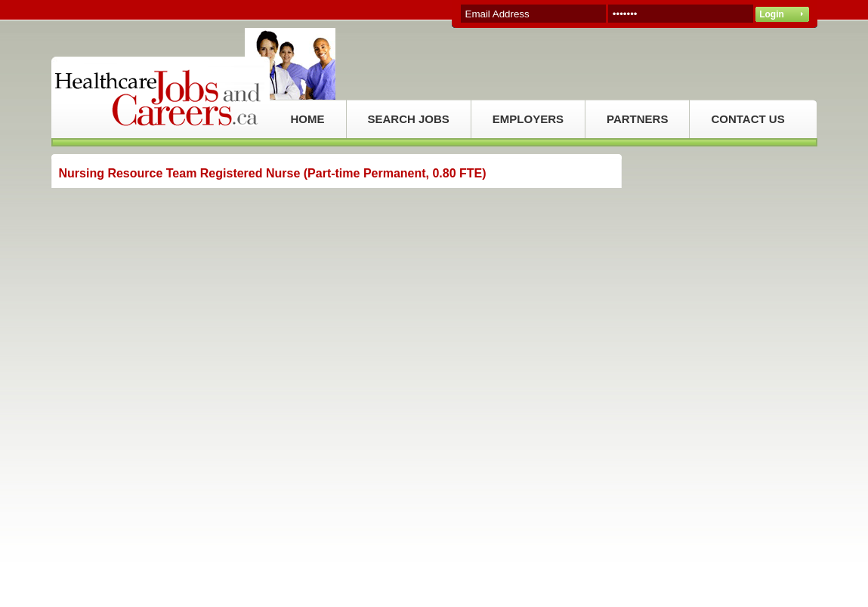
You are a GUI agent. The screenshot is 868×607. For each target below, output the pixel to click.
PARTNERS (637, 119)
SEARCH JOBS (409, 119)
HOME (308, 119)
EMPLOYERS (528, 119)
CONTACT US (748, 119)
